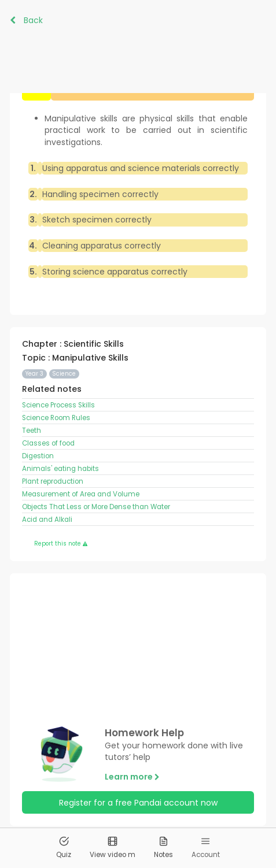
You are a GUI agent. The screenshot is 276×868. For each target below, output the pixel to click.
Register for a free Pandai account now (138, 803)
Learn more (132, 777)
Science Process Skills (59, 405)
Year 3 (34, 374)
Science (64, 374)
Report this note (61, 544)
